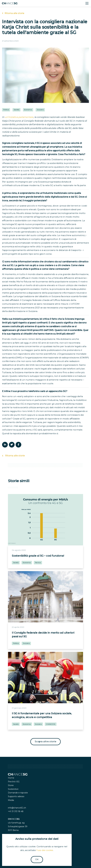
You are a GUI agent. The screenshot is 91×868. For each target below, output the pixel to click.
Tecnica (38, 563)
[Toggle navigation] (87, 3)
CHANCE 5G (51, 724)
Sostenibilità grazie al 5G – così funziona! (38, 556)
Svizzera (40, 110)
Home (11, 778)
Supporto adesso (16, 796)
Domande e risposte (18, 793)
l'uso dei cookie (45, 850)
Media (11, 800)
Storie (11, 785)
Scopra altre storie (46, 742)
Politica (6, 110)
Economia (28, 110)
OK (37, 859)
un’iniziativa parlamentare (19, 117)
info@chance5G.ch (17, 808)
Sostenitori (13, 789)
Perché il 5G (14, 782)
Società (16, 110)
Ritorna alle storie (13, 13)
